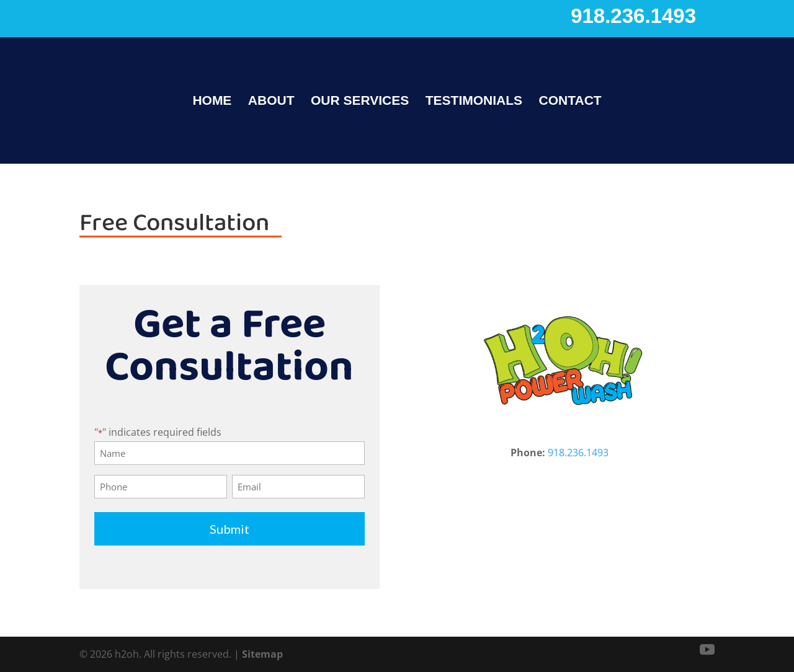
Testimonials (474, 102)
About (271, 102)
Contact (570, 102)
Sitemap (262, 654)
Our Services (360, 102)
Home (212, 102)
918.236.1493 (633, 16)
